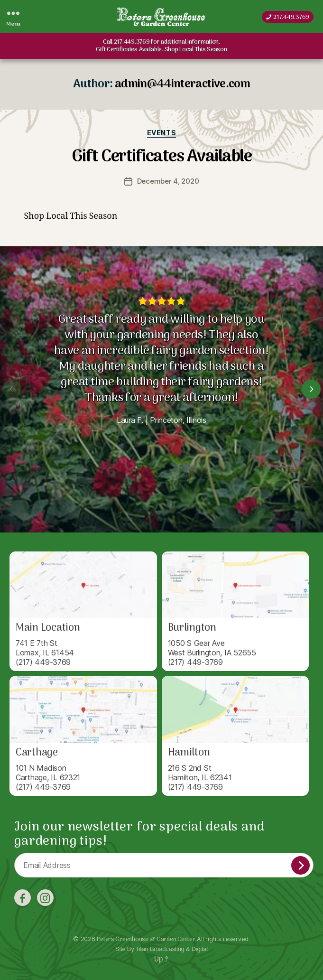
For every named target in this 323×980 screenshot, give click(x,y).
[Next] (311, 389)
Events (161, 133)
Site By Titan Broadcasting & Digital (161, 949)
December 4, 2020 (168, 181)
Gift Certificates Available (162, 157)
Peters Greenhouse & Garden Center (146, 939)
